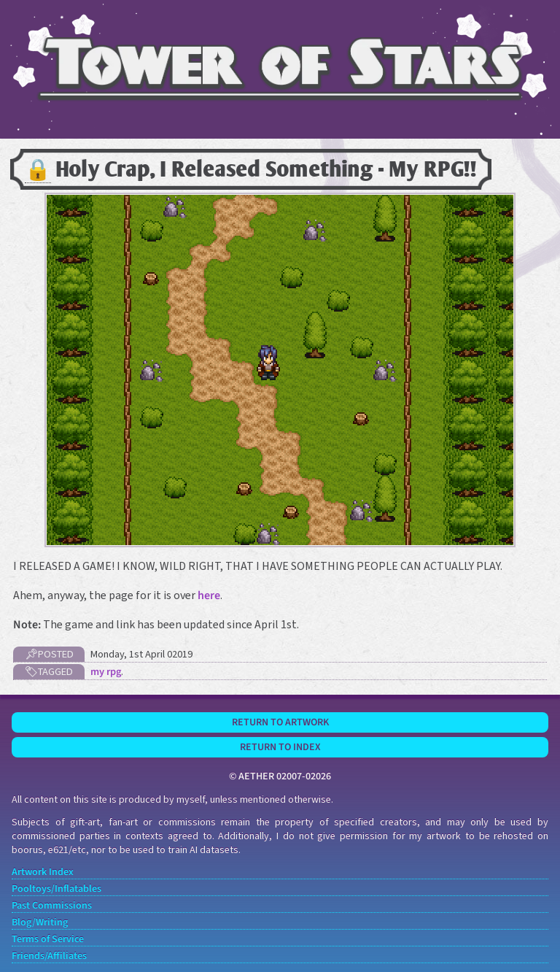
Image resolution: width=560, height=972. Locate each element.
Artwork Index (43, 872)
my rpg (106, 672)
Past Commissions (52, 906)
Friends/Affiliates (49, 956)
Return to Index (280, 747)
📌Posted (49, 654)
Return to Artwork (280, 722)
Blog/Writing (40, 923)
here (209, 595)
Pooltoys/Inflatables (57, 889)
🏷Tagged (49, 672)
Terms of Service (48, 940)
